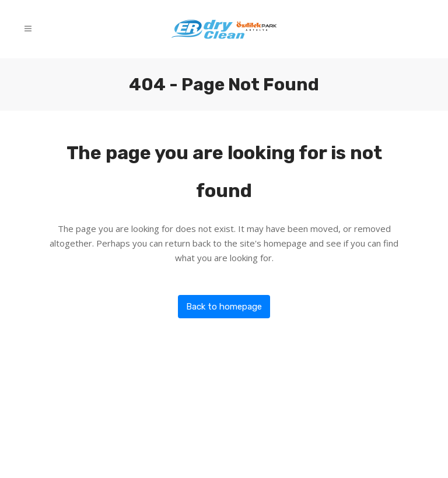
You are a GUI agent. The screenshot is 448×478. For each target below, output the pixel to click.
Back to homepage (224, 307)
